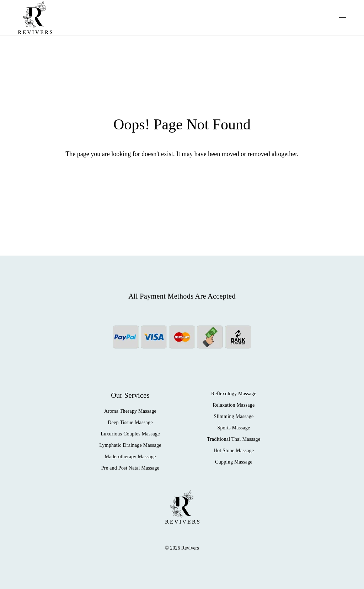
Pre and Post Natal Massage (130, 468)
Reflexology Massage (234, 394)
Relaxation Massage (234, 405)
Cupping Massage (234, 462)
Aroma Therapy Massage (130, 411)
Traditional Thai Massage (234, 439)
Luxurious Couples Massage (130, 434)
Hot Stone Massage (234, 451)
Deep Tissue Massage (130, 422)
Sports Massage (234, 428)
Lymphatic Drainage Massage (130, 445)
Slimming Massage (234, 416)
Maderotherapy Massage (130, 457)
